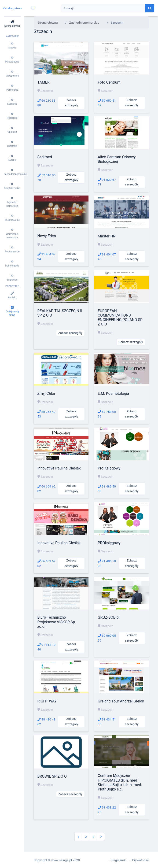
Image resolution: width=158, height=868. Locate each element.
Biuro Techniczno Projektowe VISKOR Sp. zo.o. (57, 622)
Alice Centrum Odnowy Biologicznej (117, 159)
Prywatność (140, 860)
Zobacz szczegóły (71, 103)
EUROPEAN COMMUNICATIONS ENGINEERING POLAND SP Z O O (120, 318)
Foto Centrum (109, 82)
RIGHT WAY (47, 701)
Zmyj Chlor (46, 393)
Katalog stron (12, 8)
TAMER (44, 82)
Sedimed (45, 157)
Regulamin (119, 860)
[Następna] (101, 837)
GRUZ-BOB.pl (109, 617)
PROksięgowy (109, 543)
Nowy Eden (47, 236)
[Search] (103, 8)
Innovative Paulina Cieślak (59, 468)
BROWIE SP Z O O (52, 776)
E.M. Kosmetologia (114, 393)
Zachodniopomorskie (84, 22)
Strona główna (48, 22)
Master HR (107, 236)
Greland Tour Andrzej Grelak (121, 701)
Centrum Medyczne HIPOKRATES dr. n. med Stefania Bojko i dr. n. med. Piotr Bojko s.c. (120, 782)
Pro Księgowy (109, 468)
